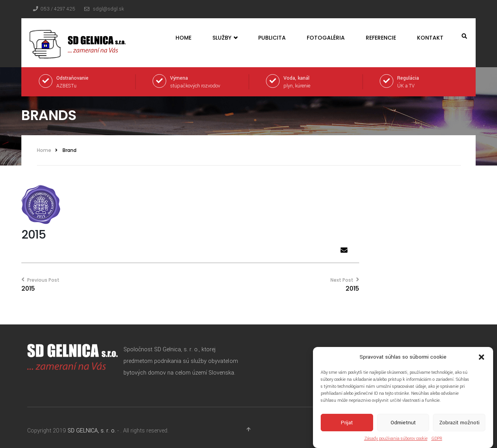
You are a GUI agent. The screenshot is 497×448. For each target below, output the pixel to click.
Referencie (381, 38)
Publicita (272, 38)
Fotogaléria (326, 38)
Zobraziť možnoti (459, 423)
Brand (70, 150)
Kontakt (430, 38)
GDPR (437, 439)
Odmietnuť (403, 423)
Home (183, 38)
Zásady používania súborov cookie (396, 439)
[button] (481, 358)
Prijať (347, 423)
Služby (225, 38)
